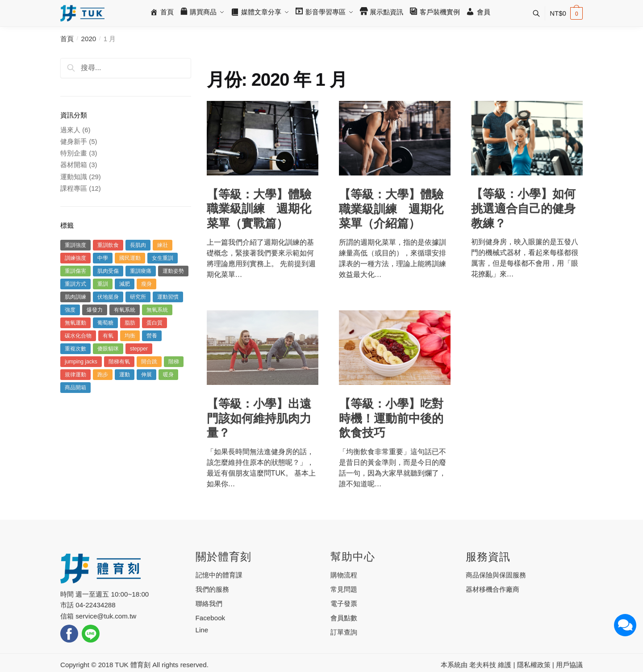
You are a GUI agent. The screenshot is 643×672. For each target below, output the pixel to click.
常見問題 (344, 589)
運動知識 (74, 177)
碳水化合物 (78, 336)
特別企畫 (74, 153)
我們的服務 (212, 589)
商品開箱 (75, 388)
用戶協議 (569, 665)
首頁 (67, 39)
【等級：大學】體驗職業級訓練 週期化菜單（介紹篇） (391, 209)
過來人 (70, 130)
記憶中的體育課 (219, 575)
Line (202, 630)
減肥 (125, 284)
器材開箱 (74, 165)
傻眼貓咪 (108, 349)
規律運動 (75, 375)
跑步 (103, 375)
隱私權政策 (534, 665)
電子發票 (344, 603)
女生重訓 (163, 258)
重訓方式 (75, 284)
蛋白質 (154, 323)
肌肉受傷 (108, 271)
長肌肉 (138, 245)
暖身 (168, 375)
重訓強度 (75, 245)
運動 (125, 375)
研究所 (138, 297)
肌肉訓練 (75, 297)
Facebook (211, 618)
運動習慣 (168, 297)
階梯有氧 (119, 362)
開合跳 (149, 362)
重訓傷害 (75, 271)
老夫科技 (483, 665)
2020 (89, 39)
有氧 (108, 336)
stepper (139, 349)
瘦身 (146, 284)
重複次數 (75, 349)
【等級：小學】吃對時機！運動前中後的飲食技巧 (391, 418)
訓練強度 (75, 258)
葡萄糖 (105, 323)
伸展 (146, 375)
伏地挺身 (108, 297)
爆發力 (95, 310)
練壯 (163, 245)
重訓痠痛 (141, 271)
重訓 (103, 284)
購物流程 (344, 575)
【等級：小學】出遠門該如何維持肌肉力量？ (259, 418)
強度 (70, 310)
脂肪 (130, 323)
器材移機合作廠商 (493, 589)
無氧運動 (75, 323)
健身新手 (74, 141)
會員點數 (344, 618)
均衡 (130, 336)
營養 (152, 336)
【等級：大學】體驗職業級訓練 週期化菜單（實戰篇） (259, 209)
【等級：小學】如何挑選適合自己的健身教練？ (523, 208)
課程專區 (74, 188)
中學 (103, 258)
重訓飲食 (108, 245)
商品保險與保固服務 (496, 575)
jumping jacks (81, 362)
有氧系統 (125, 310)
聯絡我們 (209, 603)
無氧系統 (157, 310)
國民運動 (130, 258)
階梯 (174, 362)
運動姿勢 (173, 271)
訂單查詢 (344, 632)
